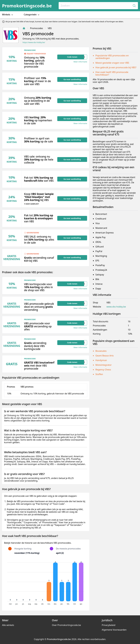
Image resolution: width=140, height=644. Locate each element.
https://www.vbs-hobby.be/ (34, 42)
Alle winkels (8, 625)
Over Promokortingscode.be (66, 625)
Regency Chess (103, 370)
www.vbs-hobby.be (116, 307)
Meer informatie (80, 62)
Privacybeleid (108, 625)
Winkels (8, 15)
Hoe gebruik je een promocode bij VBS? (116, 67)
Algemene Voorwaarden (114, 630)
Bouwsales (101, 351)
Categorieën (32, 15)
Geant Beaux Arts (105, 356)
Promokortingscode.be (27, 6)
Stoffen (99, 374)
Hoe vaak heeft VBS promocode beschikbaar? (112, 73)
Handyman (101, 360)
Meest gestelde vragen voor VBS (112, 63)
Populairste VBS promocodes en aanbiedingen (112, 57)
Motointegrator (103, 365)
